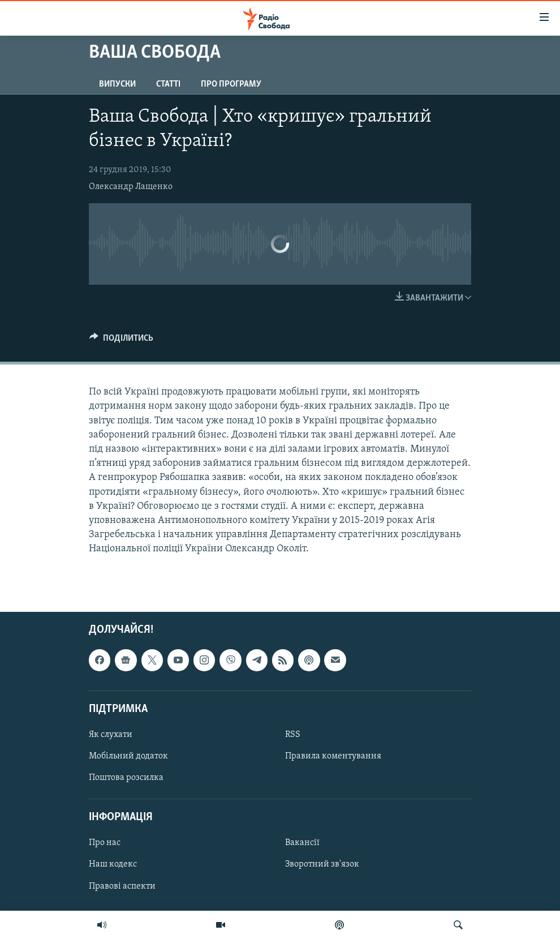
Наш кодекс (113, 864)
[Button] (121, 341)
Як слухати (111, 735)
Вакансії (302, 843)
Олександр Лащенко (131, 187)
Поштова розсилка (126, 778)
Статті (168, 84)
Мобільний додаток (128, 756)
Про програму (231, 84)
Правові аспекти (122, 886)
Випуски (117, 84)
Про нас (105, 843)
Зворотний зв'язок (322, 864)
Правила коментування (333, 756)
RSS (293, 735)
